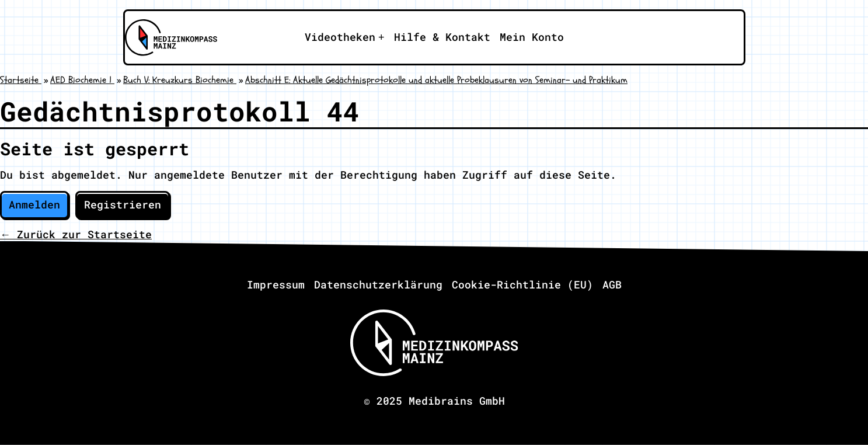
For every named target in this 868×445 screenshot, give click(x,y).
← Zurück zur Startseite (76, 234)
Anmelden (34, 204)
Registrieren (123, 204)
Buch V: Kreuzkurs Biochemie (180, 80)
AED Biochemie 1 (82, 80)
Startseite (21, 80)
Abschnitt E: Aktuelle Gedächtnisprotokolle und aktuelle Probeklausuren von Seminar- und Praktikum (436, 80)
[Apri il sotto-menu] (345, 37)
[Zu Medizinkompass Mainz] (170, 37)
